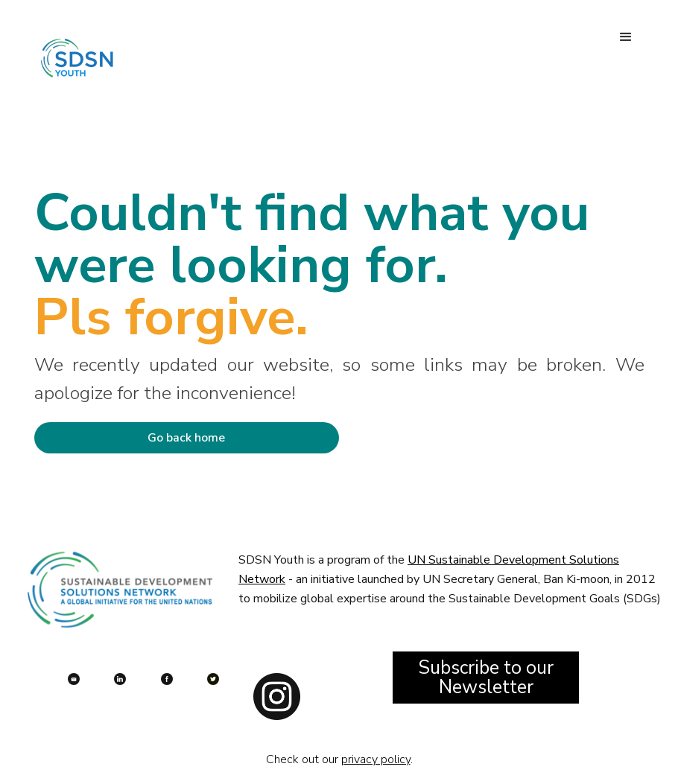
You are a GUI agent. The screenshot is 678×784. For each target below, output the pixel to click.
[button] (626, 37)
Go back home (186, 438)
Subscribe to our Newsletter (486, 678)
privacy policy (376, 759)
